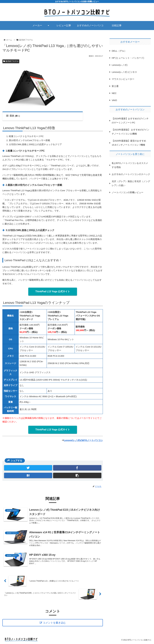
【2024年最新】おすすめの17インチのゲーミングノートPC (130, 121)
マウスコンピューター (123, 79)
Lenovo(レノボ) (120, 65)
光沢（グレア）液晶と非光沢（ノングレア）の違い (131, 183)
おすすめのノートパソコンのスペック (131, 174)
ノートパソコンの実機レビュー (128, 192)
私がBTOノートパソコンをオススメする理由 (130, 165)
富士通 (115, 86)
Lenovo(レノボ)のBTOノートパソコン (83, 440)
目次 (10, 116)
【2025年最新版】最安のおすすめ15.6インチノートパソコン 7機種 (129, 143)
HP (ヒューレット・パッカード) (128, 58)
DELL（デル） (119, 51)
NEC (114, 93)
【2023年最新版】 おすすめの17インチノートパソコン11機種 (130, 132)
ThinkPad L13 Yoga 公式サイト (53, 291)
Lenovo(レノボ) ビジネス (124, 72)
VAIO (114, 100)
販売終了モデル (11, 61)
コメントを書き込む (54, 623)
